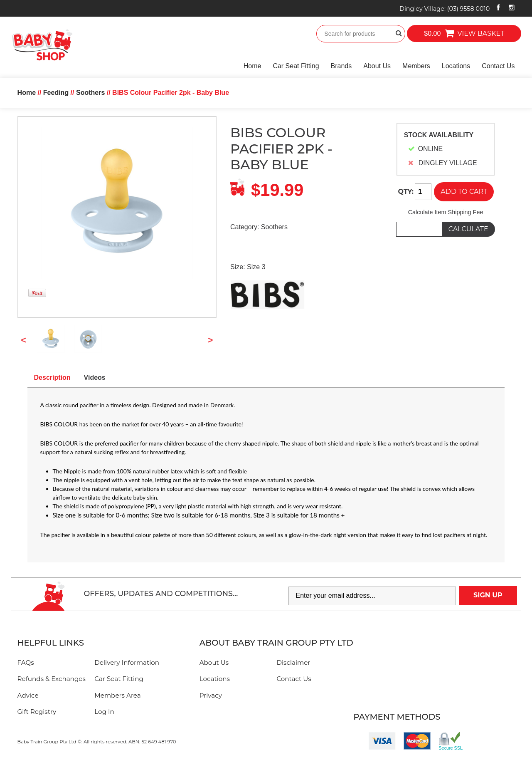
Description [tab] (52, 378)
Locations (456, 66)
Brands (341, 66)
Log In (104, 712)
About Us (377, 66)
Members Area (117, 695)
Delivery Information (127, 662)
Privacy (211, 695)
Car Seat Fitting (296, 66)
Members (416, 66)
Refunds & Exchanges (52, 679)
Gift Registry (37, 712)
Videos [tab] (95, 378)
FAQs (26, 662)
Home (252, 66)
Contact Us (498, 66)
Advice (28, 695)
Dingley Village (445, 9)
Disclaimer (293, 662)
